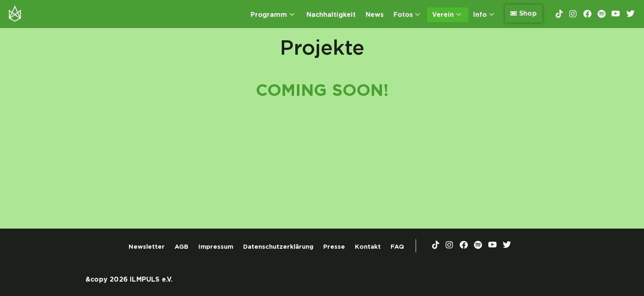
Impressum (216, 247)
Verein (446, 15)
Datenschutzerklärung (278, 247)
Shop (524, 13)
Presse (334, 247)
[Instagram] (573, 14)
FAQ (397, 247)
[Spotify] (601, 14)
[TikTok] (559, 14)
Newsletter (147, 247)
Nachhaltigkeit (331, 15)
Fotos (407, 15)
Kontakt (368, 247)
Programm (272, 15)
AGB (182, 247)
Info (483, 15)
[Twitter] (630, 14)
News (375, 15)
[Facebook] (587, 14)
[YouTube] (616, 14)
